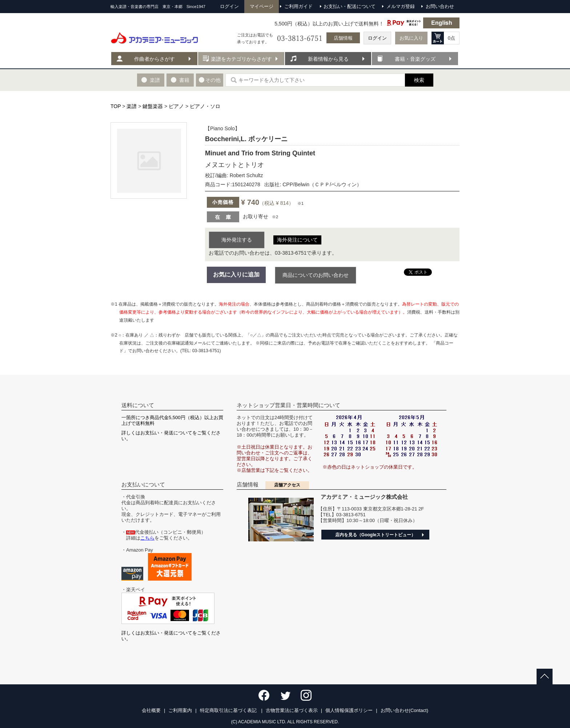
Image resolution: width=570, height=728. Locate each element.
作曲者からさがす (154, 59)
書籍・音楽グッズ (415, 59)
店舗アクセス (287, 485)
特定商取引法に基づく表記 (229, 710)
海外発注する (237, 240)
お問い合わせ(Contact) (404, 710)
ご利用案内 (180, 710)
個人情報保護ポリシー (349, 710)
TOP (116, 106)
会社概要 (151, 710)
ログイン (377, 38)
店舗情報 (343, 38)
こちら (147, 538)
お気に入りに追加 (236, 275)
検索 (419, 80)
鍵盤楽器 (153, 106)
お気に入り (411, 38)
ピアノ (176, 106)
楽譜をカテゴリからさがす (241, 59)
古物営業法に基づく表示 (292, 710)
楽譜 (132, 106)
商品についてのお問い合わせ (316, 275)
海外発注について (297, 240)
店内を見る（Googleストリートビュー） (375, 535)
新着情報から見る (328, 59)
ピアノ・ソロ (205, 106)
